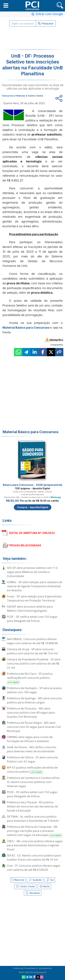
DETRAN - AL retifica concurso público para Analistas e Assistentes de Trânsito (33, 819)
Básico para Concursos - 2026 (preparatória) (32, 485)
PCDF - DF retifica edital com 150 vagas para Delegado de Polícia (32, 619)
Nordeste (33, 893)
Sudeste (35, 880)
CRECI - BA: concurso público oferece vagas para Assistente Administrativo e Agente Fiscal (35, 845)
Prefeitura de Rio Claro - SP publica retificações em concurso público (30, 678)
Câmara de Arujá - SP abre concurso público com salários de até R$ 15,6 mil (32, 651)
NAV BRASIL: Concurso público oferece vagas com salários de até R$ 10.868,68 (32, 641)
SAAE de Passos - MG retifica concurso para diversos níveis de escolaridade (32, 749)
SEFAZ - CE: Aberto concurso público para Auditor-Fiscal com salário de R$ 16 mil (34, 857)
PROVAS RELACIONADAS (25, 545)
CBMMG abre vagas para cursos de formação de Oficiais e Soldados (30, 739)
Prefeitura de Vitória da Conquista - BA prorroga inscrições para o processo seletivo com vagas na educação (35, 831)
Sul (50, 880)
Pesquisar (46, 23)
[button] (6, 5)
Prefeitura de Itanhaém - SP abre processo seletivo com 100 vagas (34, 690)
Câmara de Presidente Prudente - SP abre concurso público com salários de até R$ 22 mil (34, 663)
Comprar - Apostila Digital (33, 507)
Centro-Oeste (25, 886)
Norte (44, 886)
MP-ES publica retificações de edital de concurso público (32, 770)
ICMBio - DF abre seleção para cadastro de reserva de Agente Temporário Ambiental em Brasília (35, 586)
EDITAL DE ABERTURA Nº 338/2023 (32, 533)
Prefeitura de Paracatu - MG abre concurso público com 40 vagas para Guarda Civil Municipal (31, 712)
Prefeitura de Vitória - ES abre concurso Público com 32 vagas (32, 759)
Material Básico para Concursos (26, 328)
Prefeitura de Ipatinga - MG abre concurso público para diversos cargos (34, 700)
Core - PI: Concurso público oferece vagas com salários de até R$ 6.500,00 (34, 868)
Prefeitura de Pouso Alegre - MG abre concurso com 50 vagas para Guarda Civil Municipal (34, 727)
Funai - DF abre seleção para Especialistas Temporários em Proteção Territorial (34, 598)
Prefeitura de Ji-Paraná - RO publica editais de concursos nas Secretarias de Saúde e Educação (32, 806)
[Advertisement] (33, 38)
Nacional (18, 880)
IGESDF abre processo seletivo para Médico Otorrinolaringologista (30, 609)
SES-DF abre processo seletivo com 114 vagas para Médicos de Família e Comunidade (32, 572)
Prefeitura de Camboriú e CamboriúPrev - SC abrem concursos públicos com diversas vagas (34, 782)
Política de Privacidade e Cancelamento (32, 968)
